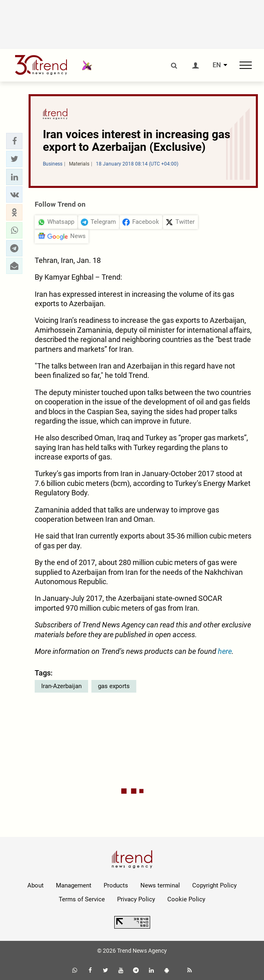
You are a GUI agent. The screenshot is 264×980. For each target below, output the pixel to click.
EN (217, 65)
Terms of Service (82, 899)
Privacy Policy (136, 899)
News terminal (160, 885)
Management (74, 885)
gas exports (114, 686)
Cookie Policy (186, 899)
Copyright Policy (214, 885)
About (35, 885)
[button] (14, 141)
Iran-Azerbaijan (61, 686)
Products (116, 885)
